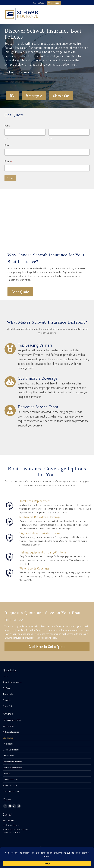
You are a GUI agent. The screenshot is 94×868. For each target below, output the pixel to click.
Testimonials (8, 694)
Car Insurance (8, 726)
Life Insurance (8, 756)
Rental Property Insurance (13, 762)
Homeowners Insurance (12, 720)
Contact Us (7, 700)
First (6, 138)
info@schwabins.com (11, 825)
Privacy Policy (8, 706)
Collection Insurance (10, 780)
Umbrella (6, 774)
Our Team (7, 688)
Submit (10, 178)
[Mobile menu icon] (88, 15)
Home (5, 676)
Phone (8, 161)
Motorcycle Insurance (11, 732)
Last (50, 138)
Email (8, 145)
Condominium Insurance (12, 768)
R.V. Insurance (8, 744)
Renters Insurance (10, 785)
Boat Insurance (9, 738)
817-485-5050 (39, 3)
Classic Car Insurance (11, 750)
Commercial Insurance (11, 791)
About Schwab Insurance (12, 682)
